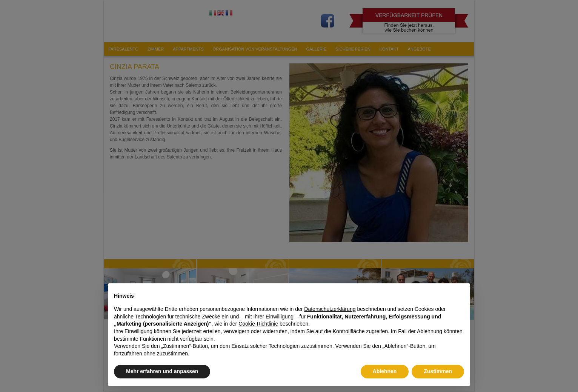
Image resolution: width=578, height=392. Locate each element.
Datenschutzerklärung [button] (330, 309)
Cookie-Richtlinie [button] (258, 324)
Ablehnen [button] (385, 371)
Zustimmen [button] (438, 371)
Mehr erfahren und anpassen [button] (162, 371)
